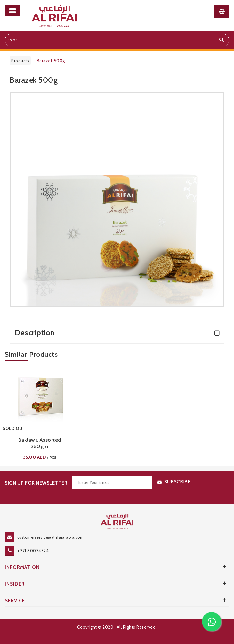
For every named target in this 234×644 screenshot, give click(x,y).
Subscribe (177, 482)
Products (20, 61)
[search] (222, 40)
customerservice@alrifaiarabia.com (51, 537)
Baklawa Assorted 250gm (40, 443)
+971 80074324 (33, 551)
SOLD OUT (14, 428)
